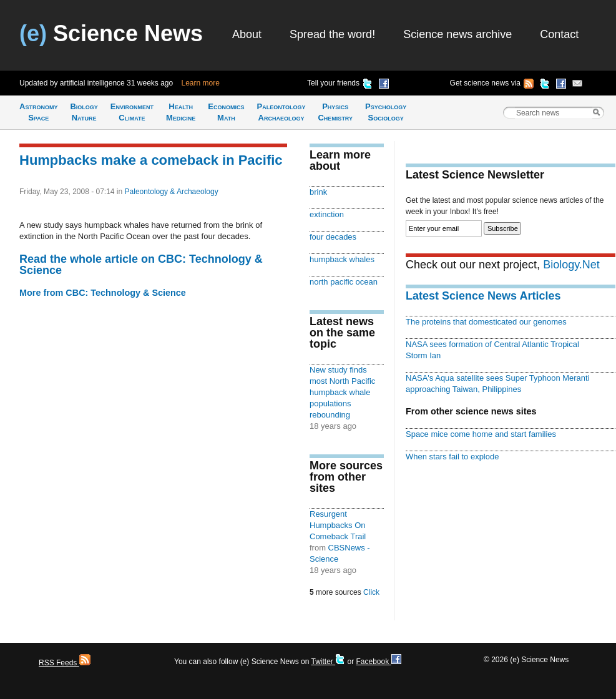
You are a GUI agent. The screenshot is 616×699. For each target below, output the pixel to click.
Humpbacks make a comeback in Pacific (151, 160)
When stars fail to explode (452, 457)
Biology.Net (571, 265)
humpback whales (342, 259)
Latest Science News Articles (483, 296)
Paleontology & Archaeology (172, 192)
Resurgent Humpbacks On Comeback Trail (338, 525)
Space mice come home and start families (481, 434)
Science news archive (457, 34)
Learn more (201, 83)
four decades (333, 237)
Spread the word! (332, 34)
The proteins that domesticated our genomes (486, 322)
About (247, 34)
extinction (327, 214)
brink (318, 192)
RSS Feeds (65, 663)
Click (371, 592)
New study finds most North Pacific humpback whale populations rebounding (342, 392)
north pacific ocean (344, 282)
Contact (559, 34)
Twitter (328, 662)
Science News (111, 33)
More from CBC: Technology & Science (103, 293)
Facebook (378, 662)
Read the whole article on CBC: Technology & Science (141, 265)
